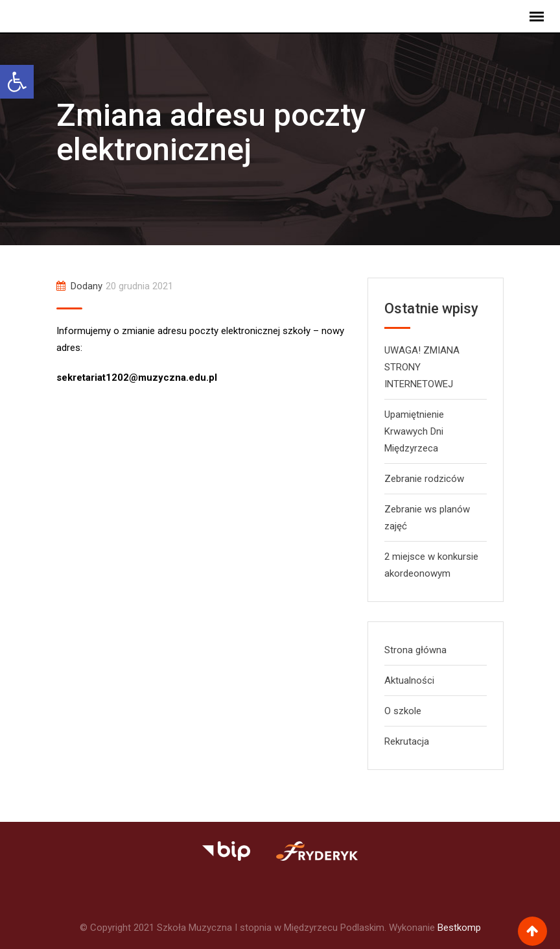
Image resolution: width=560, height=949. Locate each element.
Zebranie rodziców (424, 479)
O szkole (403, 711)
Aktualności (409, 680)
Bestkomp (459, 928)
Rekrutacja (407, 741)
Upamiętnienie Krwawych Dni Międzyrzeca (414, 431)
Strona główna (415, 650)
